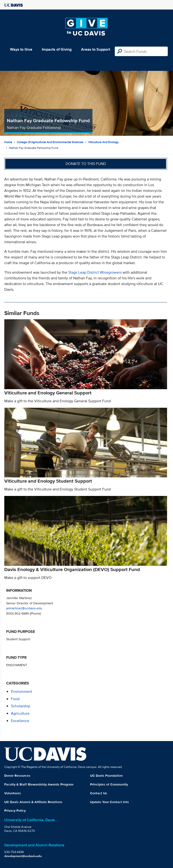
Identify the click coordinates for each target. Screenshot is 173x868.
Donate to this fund (86, 164)
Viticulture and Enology (103, 142)
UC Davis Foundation (106, 776)
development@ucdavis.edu (23, 856)
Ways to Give (21, 49)
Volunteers (13, 793)
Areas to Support (96, 49)
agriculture (20, 713)
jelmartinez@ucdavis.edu (24, 608)
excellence (20, 721)
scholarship (21, 706)
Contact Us (99, 793)
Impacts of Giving (57, 49)
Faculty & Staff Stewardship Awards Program (39, 784)
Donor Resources (17, 776)
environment (22, 691)
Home (8, 142)
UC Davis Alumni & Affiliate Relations (33, 802)
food (15, 699)
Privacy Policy (15, 810)
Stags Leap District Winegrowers (95, 272)
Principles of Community (109, 784)
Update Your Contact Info (109, 802)
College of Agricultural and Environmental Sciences (50, 142)
